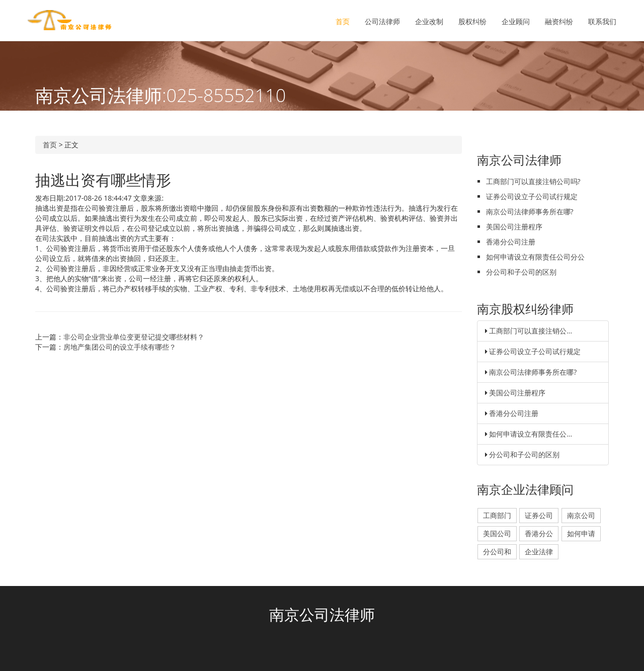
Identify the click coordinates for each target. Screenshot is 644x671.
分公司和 (497, 552)
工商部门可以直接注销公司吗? (533, 181)
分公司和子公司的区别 (521, 272)
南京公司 (581, 515)
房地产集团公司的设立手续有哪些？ (120, 347)
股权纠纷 (472, 21)
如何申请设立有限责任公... (531, 434)
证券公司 (539, 515)
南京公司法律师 (322, 614)
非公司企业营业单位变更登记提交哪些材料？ (134, 337)
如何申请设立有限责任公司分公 (535, 257)
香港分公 (539, 533)
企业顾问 (516, 21)
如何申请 (581, 533)
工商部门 (497, 515)
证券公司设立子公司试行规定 (532, 196)
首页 (343, 21)
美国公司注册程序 (514, 227)
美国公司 (497, 533)
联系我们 (602, 21)
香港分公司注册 (511, 242)
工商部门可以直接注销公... (531, 331)
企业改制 (429, 21)
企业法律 (539, 552)
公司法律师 (382, 21)
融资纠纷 (559, 21)
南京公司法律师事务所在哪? (530, 212)
